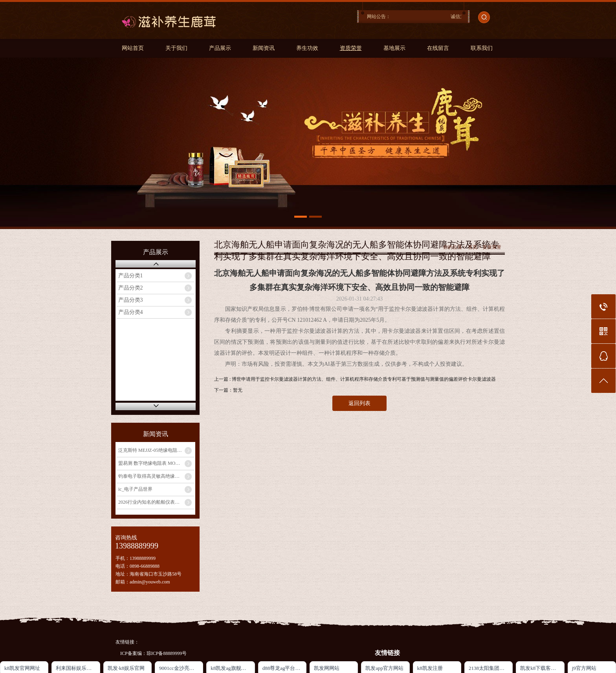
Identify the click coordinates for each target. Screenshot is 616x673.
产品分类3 (131, 300)
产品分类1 (131, 276)
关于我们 (176, 48)
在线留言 (438, 48)
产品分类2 (131, 288)
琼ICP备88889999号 (167, 653)
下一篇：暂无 (228, 390)
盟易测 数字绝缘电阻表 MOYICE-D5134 (156, 463)
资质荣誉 (351, 48)
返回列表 (359, 403)
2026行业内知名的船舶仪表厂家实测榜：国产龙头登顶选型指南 (156, 502)
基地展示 (394, 48)
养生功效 (307, 48)
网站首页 (133, 48)
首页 (473, 247)
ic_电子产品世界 (135, 489)
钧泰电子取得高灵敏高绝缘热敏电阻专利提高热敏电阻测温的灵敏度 (156, 476)
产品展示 (220, 48)
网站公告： (379, 17)
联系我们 (482, 48)
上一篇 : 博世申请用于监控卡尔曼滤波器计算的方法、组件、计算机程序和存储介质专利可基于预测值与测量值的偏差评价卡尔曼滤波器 (355, 379)
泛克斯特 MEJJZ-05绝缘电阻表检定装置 (156, 450)
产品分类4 (131, 312)
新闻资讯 (264, 48)
